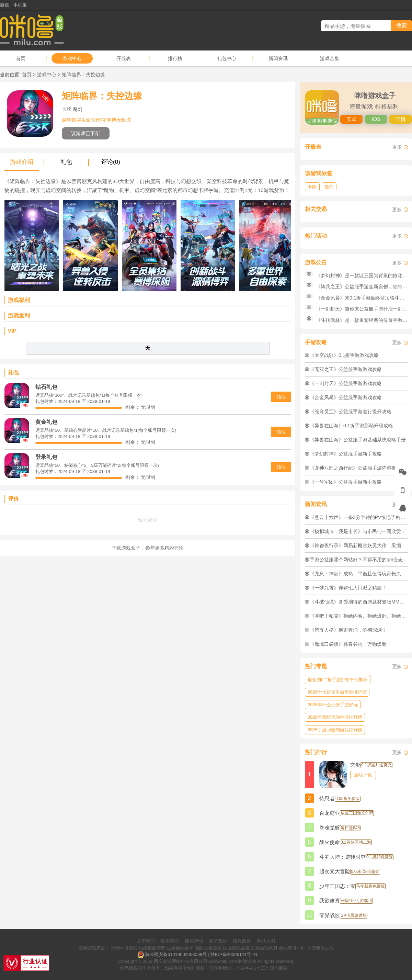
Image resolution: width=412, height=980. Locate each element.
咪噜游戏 (247, 961)
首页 (21, 58)
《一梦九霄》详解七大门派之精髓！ (348, 588)
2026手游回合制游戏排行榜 (335, 730)
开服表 (124, 58)
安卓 (352, 119)
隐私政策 (242, 941)
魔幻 (329, 187)
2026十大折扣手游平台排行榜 (337, 692)
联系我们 (170, 941)
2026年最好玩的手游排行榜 (335, 717)
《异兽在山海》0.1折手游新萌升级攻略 (351, 426)
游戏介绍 (22, 162)
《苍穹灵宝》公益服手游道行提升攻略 (351, 412)
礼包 (66, 162)
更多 (397, 147)
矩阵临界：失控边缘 (83, 75)
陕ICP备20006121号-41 (234, 954)
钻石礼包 (46, 387)
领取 (281, 397)
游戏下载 (363, 775)
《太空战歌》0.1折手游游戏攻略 (344, 355)
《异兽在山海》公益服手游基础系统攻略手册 (358, 440)
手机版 (20, 5)
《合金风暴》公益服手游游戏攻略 (346, 397)
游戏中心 (72, 58)
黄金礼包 (46, 422)
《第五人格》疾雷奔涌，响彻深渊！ (348, 630)
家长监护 (218, 941)
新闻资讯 (278, 58)
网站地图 (266, 941)
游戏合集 (330, 58)
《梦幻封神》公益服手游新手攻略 (346, 454)
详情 (401, 119)
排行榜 (175, 58)
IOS (376, 119)
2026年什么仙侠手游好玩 (333, 705)
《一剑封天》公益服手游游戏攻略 (346, 383)
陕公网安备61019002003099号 (176, 954)
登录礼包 (46, 457)
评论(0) (111, 162)
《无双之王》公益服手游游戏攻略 (346, 369)
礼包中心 (227, 58)
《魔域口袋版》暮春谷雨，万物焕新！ (351, 644)
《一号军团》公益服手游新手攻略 (346, 482)
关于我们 (146, 941)
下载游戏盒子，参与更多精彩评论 (148, 548)
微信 (4, 5)
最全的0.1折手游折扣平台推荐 (337, 680)
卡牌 (312, 187)
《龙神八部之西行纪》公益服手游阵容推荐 (355, 468)
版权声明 (194, 941)
